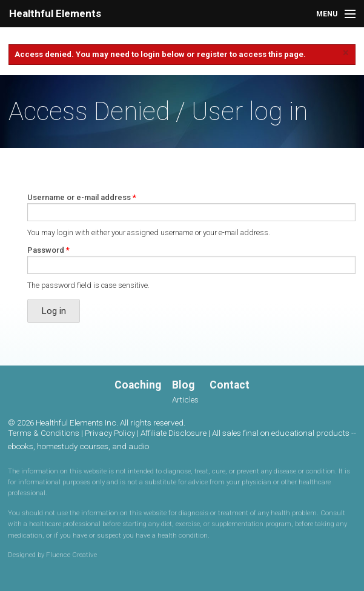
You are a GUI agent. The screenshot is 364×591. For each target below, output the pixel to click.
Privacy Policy (110, 433)
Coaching (138, 385)
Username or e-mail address (82, 197)
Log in (54, 311)
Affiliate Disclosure (174, 433)
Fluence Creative (71, 555)
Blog (183, 385)
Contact (230, 385)
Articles (185, 399)
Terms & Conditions (44, 433)
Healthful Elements (55, 13)
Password (48, 250)
